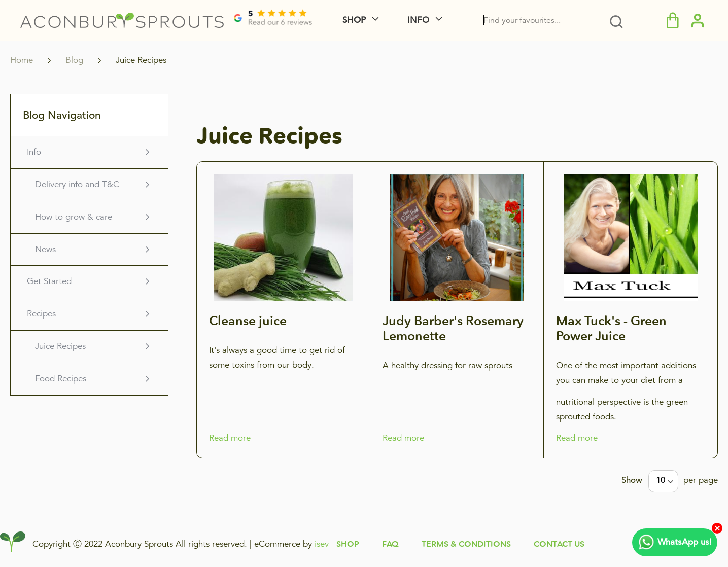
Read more (230, 438)
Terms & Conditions (466, 544)
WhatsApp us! (675, 542)
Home (23, 60)
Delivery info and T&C (77, 184)
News (45, 249)
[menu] (417, 20)
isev (322, 544)
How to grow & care (74, 217)
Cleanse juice (248, 321)
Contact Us (559, 544)
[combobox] (551, 20)
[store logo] (122, 20)
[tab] (616, 20)
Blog (76, 60)
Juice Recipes (60, 346)
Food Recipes (61, 379)
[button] (698, 20)
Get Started (49, 281)
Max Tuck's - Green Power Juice (611, 328)
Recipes (41, 314)
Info (34, 152)
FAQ (390, 544)
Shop (348, 544)
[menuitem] (382, 20)
